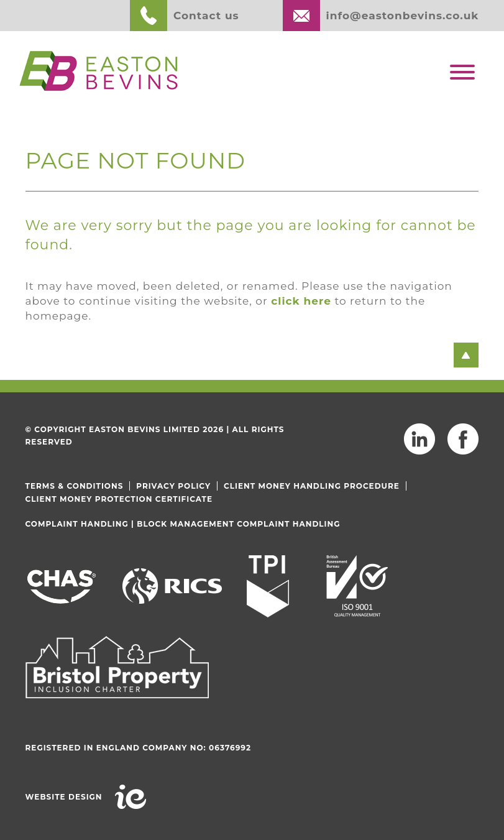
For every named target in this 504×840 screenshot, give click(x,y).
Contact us (206, 16)
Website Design (64, 797)
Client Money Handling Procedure (312, 486)
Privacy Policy (173, 486)
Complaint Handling (77, 524)
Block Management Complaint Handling (238, 524)
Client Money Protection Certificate (119, 499)
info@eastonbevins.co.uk (403, 16)
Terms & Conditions (75, 486)
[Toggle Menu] (462, 72)
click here (301, 301)
